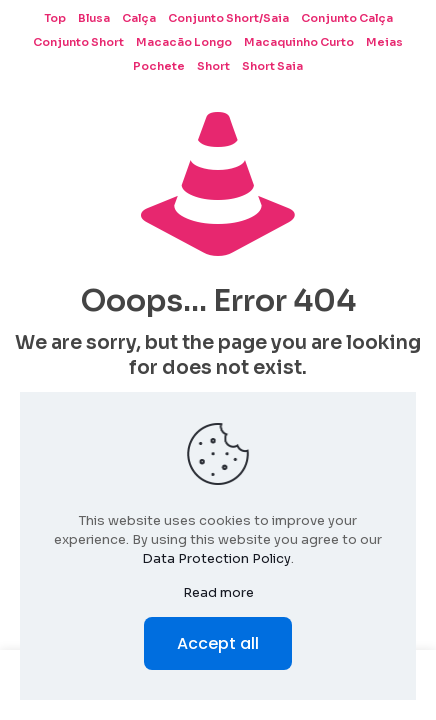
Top (55, 18)
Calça (139, 18)
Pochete (159, 66)
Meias (384, 42)
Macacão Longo (184, 42)
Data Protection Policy (216, 558)
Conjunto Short (78, 42)
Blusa (94, 18)
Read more (218, 592)
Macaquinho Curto (299, 42)
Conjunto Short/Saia (228, 18)
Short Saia (272, 66)
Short (213, 66)
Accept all (218, 643)
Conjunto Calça (347, 18)
